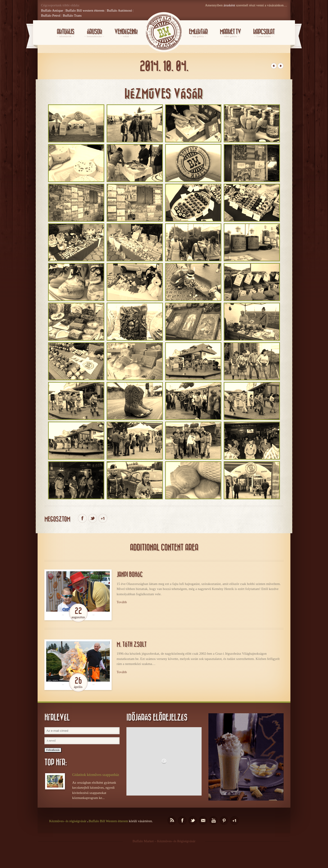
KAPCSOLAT (264, 33)
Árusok (94, 33)
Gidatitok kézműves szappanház (96, 775)
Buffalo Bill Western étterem (108, 821)
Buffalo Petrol (51, 15)
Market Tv (230, 33)
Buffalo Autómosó (119, 10)
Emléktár (198, 33)
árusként (229, 5)
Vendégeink (126, 33)
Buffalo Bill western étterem (85, 10)
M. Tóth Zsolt (132, 645)
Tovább (122, 602)
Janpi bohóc (130, 575)
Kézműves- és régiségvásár (68, 821)
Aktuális (65, 33)
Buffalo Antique (52, 10)
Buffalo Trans (72, 15)
